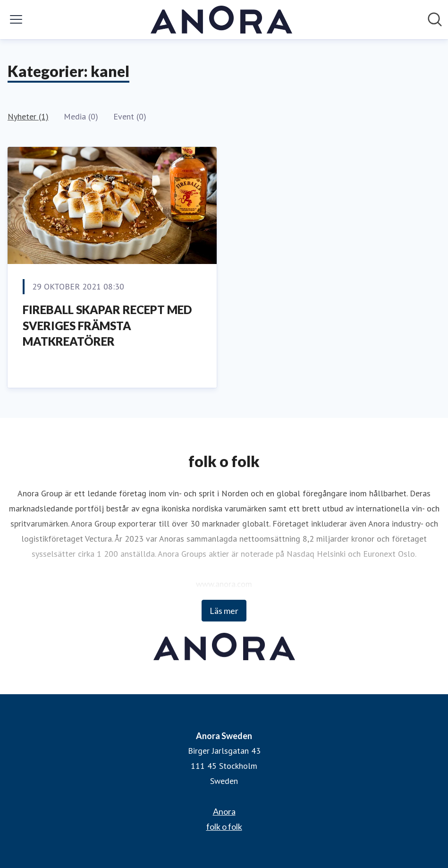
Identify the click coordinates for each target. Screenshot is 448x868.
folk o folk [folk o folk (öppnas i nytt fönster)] (224, 826)
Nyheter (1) (28, 116)
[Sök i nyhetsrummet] (435, 19)
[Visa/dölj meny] (16, 19)
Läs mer (224, 611)
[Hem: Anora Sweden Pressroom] (221, 20)
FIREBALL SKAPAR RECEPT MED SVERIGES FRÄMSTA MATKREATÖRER (107, 325)
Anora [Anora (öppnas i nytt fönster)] (224, 811)
